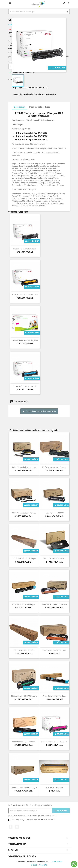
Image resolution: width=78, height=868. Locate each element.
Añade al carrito (32, 66)
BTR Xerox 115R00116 (54, 787)
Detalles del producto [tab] (40, 107)
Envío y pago (57, 861)
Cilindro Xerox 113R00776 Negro (24, 696)
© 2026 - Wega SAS (39, 865)
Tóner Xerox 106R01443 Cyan (54, 696)
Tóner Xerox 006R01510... (24, 650)
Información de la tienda (22, 856)
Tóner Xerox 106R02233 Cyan (24, 742)
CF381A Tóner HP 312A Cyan (25, 386)
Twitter (17, 827)
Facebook (11, 827)
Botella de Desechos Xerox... (54, 559)
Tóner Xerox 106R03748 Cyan (24, 604)
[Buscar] (39, 12)
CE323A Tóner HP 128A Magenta (54, 742)
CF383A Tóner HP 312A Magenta (25, 340)
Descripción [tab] (19, 107)
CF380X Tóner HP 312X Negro (25, 249)
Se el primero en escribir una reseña (39, 411)
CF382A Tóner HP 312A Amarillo (25, 295)
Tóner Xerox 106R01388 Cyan (54, 650)
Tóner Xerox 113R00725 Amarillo (54, 604)
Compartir (20, 79)
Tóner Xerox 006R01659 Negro (24, 559)
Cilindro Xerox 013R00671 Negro (24, 787)
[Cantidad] (11, 66)
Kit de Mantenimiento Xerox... (24, 467)
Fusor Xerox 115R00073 (54, 513)
